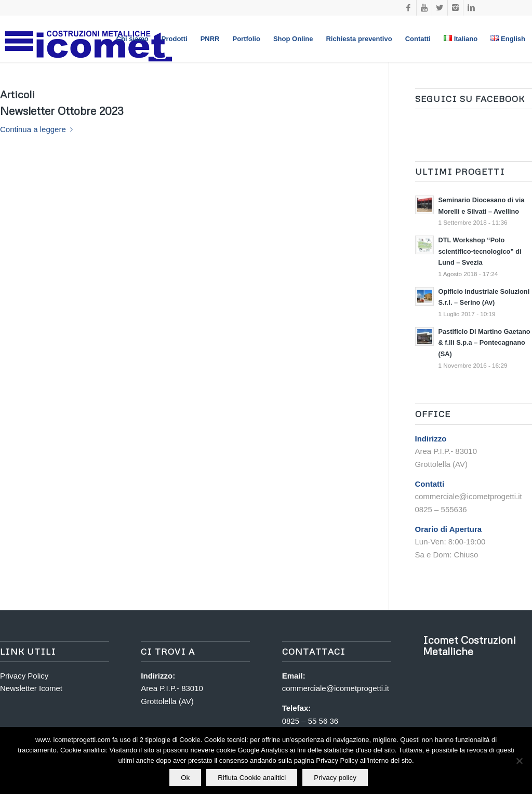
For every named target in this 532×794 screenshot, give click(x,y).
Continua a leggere (38, 129)
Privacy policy (335, 778)
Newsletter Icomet (31, 688)
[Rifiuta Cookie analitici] (519, 761)
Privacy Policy (24, 676)
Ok (185, 778)
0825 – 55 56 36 (310, 721)
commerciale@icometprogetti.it (336, 688)
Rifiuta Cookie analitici (252, 778)
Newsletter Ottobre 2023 (62, 111)
